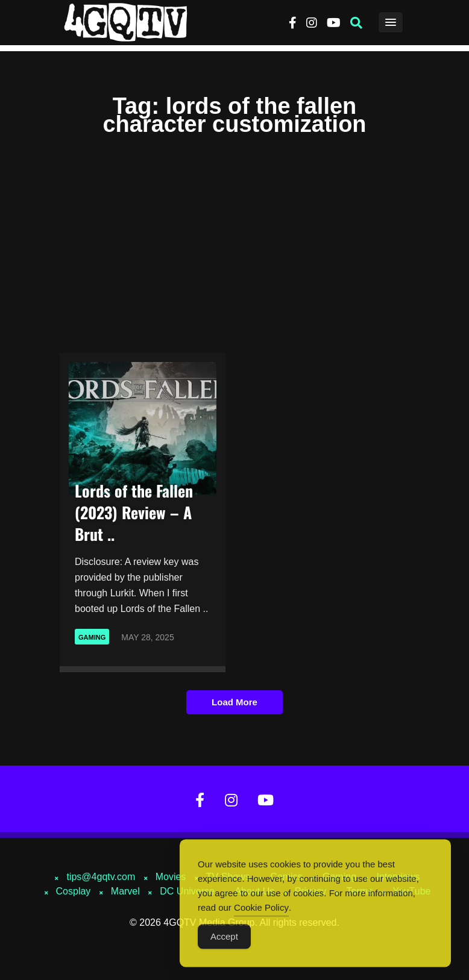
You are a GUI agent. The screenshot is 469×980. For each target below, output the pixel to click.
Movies (171, 877)
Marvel (125, 891)
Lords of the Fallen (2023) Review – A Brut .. (134, 512)
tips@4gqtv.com (101, 877)
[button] (356, 23)
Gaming (92, 637)
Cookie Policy (261, 913)
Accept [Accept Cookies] (224, 942)
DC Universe (187, 891)
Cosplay (74, 891)
